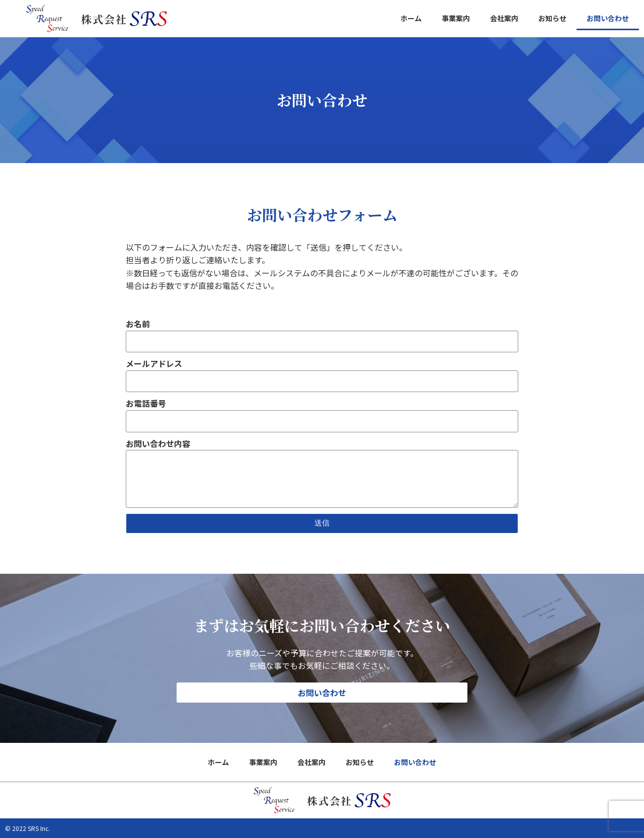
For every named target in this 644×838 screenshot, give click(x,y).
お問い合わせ (608, 18)
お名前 (138, 324)
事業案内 (456, 18)
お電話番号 (146, 403)
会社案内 (504, 18)
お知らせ (552, 18)
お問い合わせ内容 (158, 443)
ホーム (411, 18)
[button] (322, 693)
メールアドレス (154, 363)
